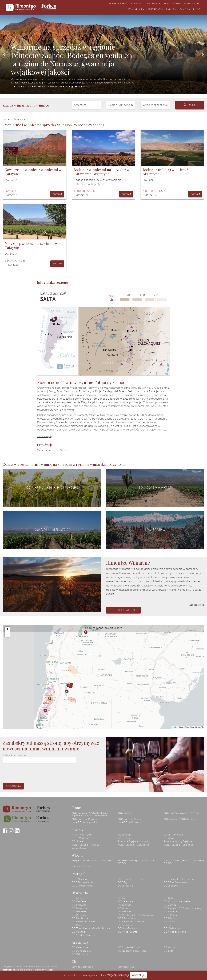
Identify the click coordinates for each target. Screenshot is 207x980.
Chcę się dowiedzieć (123, 610)
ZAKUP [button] (171, 10)
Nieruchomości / (186, 4)
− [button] (7, 635)
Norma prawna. (24, 970)
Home (6, 120)
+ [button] (7, 629)
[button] (4, 54)
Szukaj (190, 105)
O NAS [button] (185, 10)
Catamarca (44, 450)
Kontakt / (115, 4)
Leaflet (174, 727)
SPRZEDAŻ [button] (155, 10)
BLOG (197, 9)
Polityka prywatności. (44, 970)
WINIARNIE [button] (136, 10)
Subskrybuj (13, 786)
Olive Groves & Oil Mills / (160, 4)
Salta (63, 450)
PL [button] (199, 4)
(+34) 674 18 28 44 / (133, 4)
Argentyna (19, 120)
